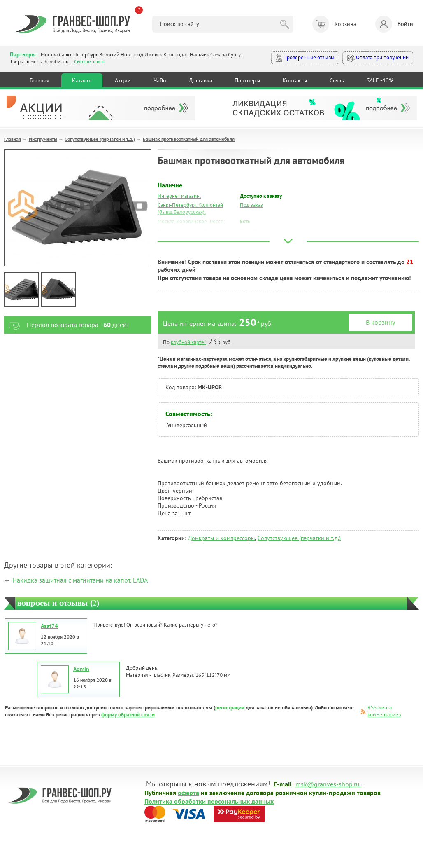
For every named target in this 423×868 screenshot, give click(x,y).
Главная (40, 80)
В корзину (380, 322)
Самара (218, 55)
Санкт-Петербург (78, 55)
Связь (337, 80)
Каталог (82, 80)
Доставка (201, 80)
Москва (49, 55)
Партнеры (247, 80)
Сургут (235, 55)
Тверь (16, 62)
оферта (188, 792)
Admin (81, 669)
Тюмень (33, 62)
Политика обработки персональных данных (209, 801)
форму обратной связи (128, 715)
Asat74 (49, 626)
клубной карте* (188, 342)
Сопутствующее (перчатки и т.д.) (100, 139)
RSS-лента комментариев (384, 711)
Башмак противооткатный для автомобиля (189, 139)
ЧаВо (160, 80)
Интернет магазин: (179, 196)
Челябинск (56, 62)
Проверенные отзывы (305, 58)
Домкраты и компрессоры (221, 538)
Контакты (295, 80)
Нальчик (199, 55)
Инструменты (43, 139)
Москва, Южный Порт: (183, 231)
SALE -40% (380, 80)
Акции (123, 80)
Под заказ (251, 205)
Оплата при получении (378, 58)
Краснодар (176, 55)
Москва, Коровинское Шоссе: (191, 221)
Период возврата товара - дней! (66, 325)
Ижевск (153, 55)
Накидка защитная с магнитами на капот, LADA (80, 580)
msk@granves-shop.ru (328, 784)
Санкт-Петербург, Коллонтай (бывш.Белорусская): (190, 208)
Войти (394, 24)
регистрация (230, 708)
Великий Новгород (121, 55)
